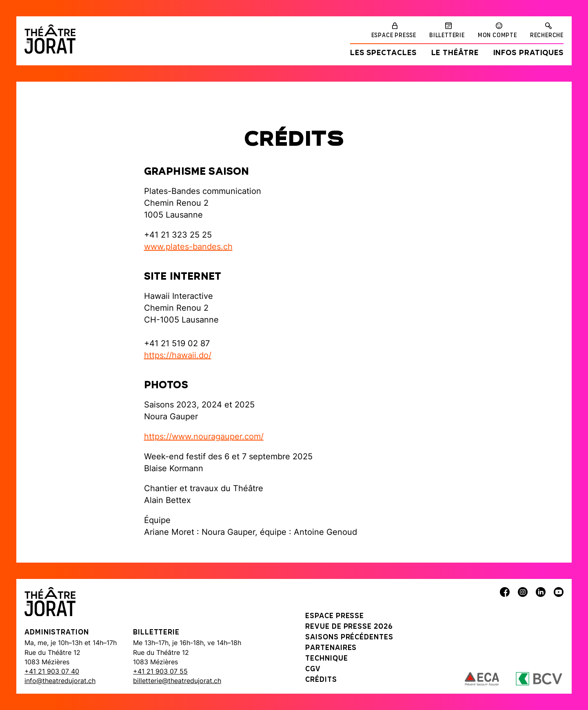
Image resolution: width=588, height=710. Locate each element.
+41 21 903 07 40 (52, 671)
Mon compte (497, 36)
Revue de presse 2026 (349, 627)
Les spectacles (383, 53)
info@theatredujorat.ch (60, 681)
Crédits (321, 680)
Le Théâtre (455, 53)
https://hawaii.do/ (178, 355)
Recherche (547, 36)
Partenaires (331, 648)
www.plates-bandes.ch (188, 247)
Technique (326, 659)
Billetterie (447, 36)
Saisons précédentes (349, 638)
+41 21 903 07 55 (160, 671)
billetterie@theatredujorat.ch (177, 681)
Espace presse (394, 36)
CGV (313, 669)
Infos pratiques (529, 53)
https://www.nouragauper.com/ (204, 436)
